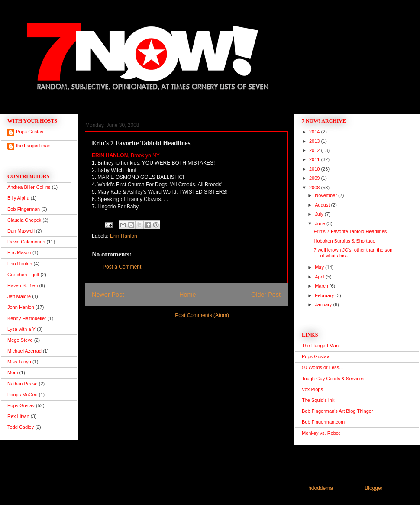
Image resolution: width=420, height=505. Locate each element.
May (320, 267)
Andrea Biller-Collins (29, 187)
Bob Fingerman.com (323, 422)
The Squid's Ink (318, 400)
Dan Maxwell (21, 231)
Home (187, 295)
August (323, 205)
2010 (315, 169)
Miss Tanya (19, 362)
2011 (315, 159)
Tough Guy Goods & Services (333, 379)
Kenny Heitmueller (27, 318)
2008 (315, 188)
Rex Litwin (18, 416)
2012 (315, 150)
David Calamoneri (26, 242)
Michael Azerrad (24, 351)
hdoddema (321, 488)
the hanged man (33, 146)
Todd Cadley (21, 427)
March (322, 286)
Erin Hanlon (124, 236)
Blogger (373, 488)
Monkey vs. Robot (321, 433)
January (324, 304)
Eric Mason (19, 252)
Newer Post (108, 295)
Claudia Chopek (24, 220)
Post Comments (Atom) (202, 315)
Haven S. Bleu (23, 285)
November (326, 195)
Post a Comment (122, 267)
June (321, 223)
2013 (315, 141)
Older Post (266, 295)
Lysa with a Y (21, 329)
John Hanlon (21, 307)
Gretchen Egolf (23, 275)
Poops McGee (23, 395)
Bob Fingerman (24, 209)
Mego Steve (20, 340)
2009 (315, 178)
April (320, 277)
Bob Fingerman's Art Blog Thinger (338, 411)
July (320, 214)
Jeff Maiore (19, 296)
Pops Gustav (30, 132)
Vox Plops (312, 389)
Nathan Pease (23, 384)
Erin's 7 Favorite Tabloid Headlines (350, 231)
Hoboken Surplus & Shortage (344, 241)
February (325, 295)
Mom (13, 372)
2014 (315, 132)
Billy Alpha (18, 198)
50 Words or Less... (322, 367)
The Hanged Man (320, 346)
